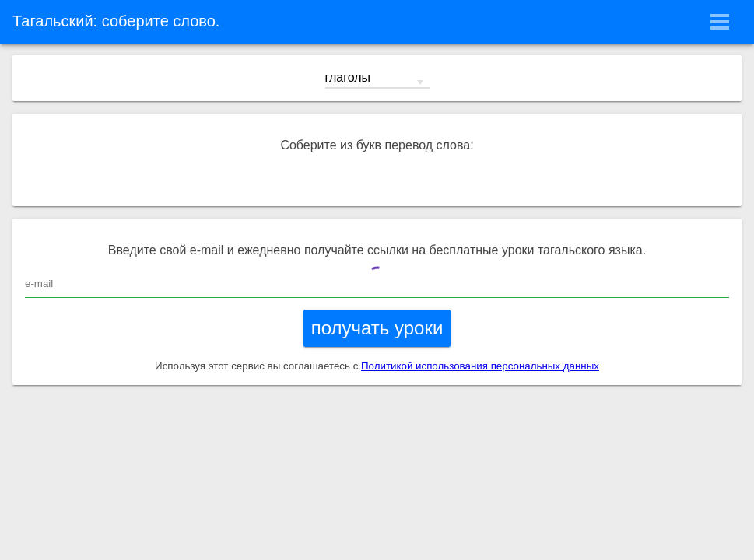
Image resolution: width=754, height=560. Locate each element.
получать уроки (377, 328)
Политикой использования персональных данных (480, 366)
